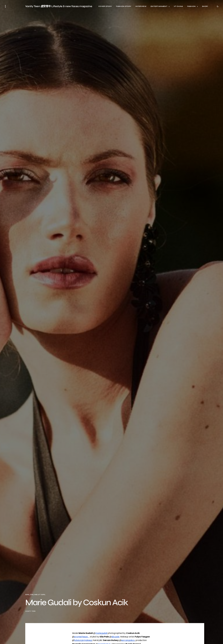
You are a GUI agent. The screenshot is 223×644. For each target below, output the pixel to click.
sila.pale (115, 637)
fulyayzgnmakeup (83, 640)
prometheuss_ (82, 637)
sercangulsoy (128, 640)
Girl (27, 595)
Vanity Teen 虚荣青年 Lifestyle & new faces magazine (59, 6)
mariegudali (101, 633)
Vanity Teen (30, 611)
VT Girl (42, 595)
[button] (5, 6)
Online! (34, 595)
